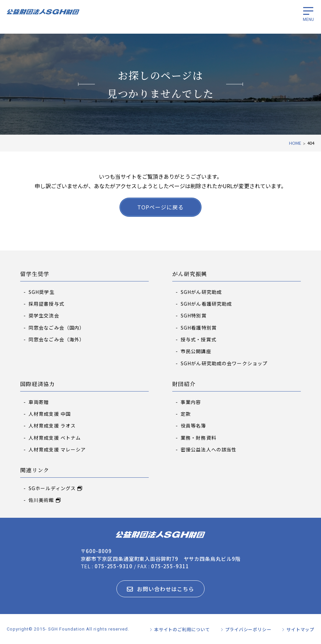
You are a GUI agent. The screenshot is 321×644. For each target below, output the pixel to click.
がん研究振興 (190, 274)
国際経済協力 (38, 384)
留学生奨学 (35, 274)
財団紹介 (184, 384)
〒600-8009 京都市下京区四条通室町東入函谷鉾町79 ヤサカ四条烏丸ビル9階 (161, 555)
